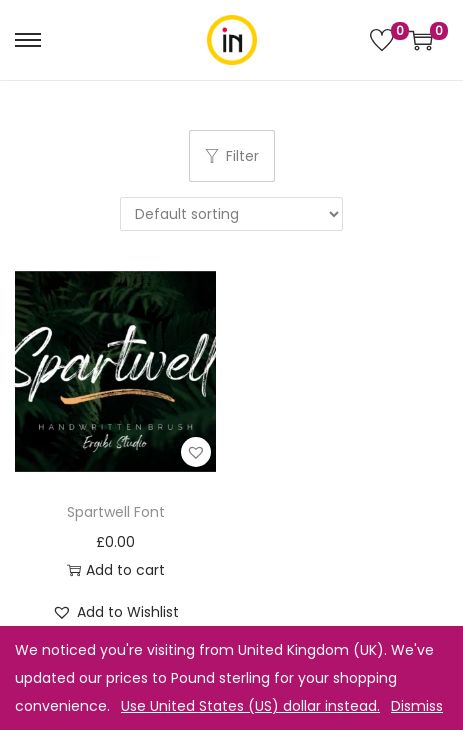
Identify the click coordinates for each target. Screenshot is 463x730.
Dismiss (417, 706)
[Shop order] (231, 214)
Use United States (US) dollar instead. (250, 706)
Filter (232, 156)
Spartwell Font (116, 512)
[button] (196, 452)
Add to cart (116, 570)
